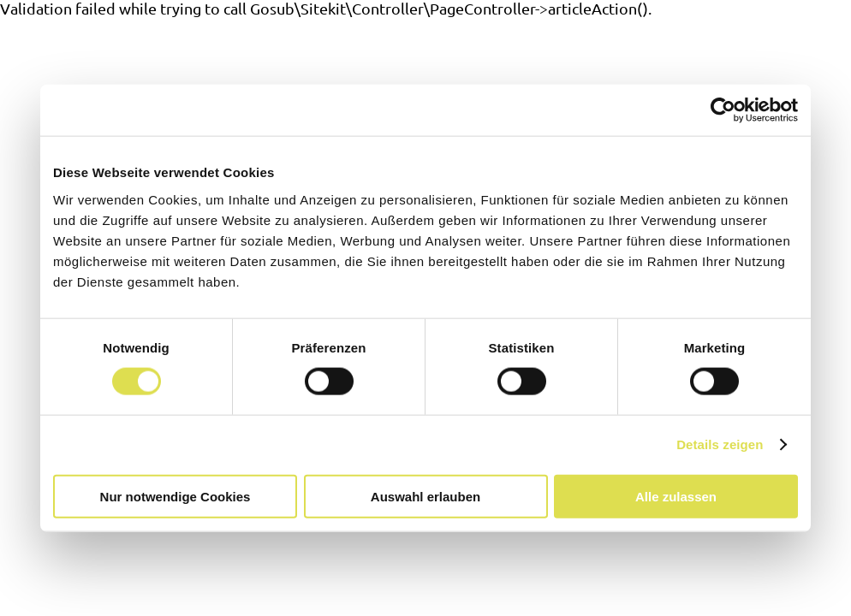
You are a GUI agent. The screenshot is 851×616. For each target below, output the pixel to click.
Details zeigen (720, 444)
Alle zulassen (676, 496)
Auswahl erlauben (425, 496)
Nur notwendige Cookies (176, 496)
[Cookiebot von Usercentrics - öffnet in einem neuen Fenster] (723, 110)
